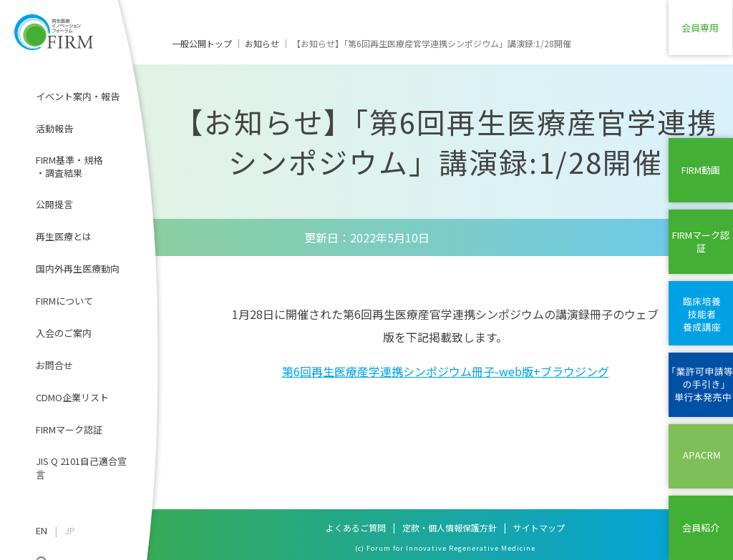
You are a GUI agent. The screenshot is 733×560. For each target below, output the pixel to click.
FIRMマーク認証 (69, 429)
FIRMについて (64, 301)
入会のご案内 (64, 333)
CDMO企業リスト (72, 397)
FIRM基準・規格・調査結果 (69, 166)
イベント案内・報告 (78, 96)
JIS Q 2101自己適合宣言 (81, 467)
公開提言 (54, 204)
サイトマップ (539, 527)
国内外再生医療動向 (78, 269)
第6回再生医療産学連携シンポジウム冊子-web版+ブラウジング (446, 371)
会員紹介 (701, 527)
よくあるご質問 (356, 527)
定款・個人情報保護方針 (450, 527)
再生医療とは (64, 236)
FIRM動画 (701, 170)
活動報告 (54, 128)
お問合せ (54, 365)
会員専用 (701, 32)
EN (42, 531)
